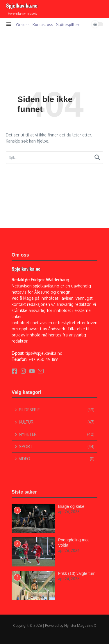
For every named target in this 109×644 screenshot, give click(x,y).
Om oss (23, 24)
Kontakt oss (43, 24)
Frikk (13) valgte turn (77, 573)
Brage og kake (71, 506)
